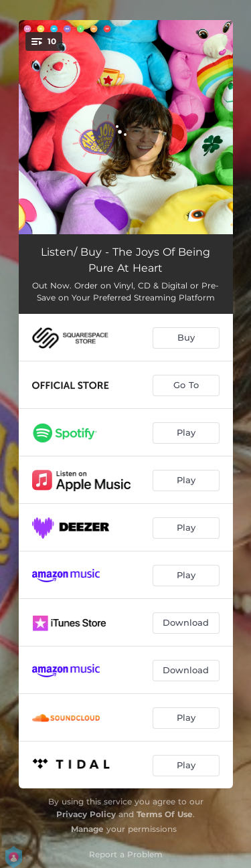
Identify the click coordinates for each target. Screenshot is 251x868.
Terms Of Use (165, 814)
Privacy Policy (86, 814)
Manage (87, 829)
